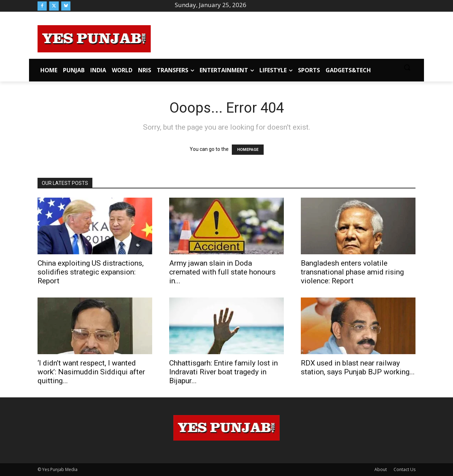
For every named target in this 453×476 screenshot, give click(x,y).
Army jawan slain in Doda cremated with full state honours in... (222, 272)
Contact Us (405, 469)
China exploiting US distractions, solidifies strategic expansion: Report (91, 272)
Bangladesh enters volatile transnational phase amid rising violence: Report (352, 272)
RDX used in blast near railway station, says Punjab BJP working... (358, 367)
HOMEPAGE (248, 150)
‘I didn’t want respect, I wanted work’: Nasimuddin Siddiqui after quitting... (91, 372)
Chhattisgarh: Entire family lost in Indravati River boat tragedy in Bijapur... (223, 372)
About (381, 469)
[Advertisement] (283, 38)
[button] (407, 67)
